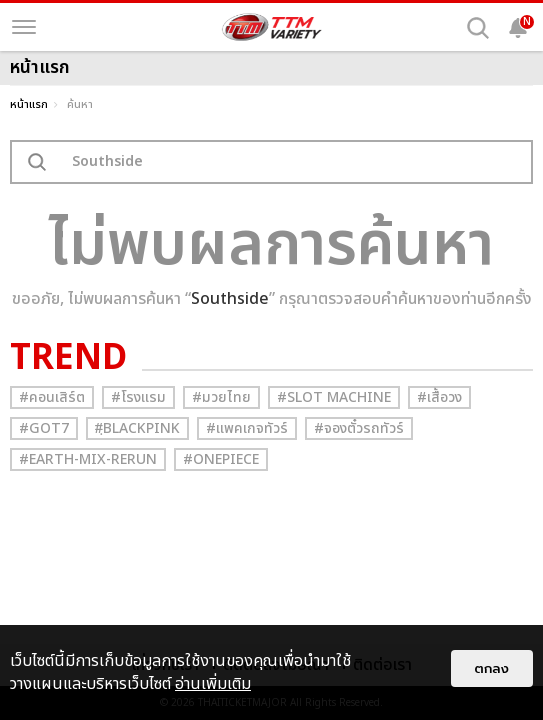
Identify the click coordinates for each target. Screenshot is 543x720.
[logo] (272, 27)
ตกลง (492, 668)
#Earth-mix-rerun (88, 459)
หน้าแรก (29, 104)
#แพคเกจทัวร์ (247, 428)
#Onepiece (221, 459)
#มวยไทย (221, 397)
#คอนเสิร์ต (52, 397)
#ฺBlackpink (137, 428)
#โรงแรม (138, 397)
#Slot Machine (334, 397)
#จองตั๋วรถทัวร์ (359, 428)
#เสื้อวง (439, 397)
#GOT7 (44, 428)
